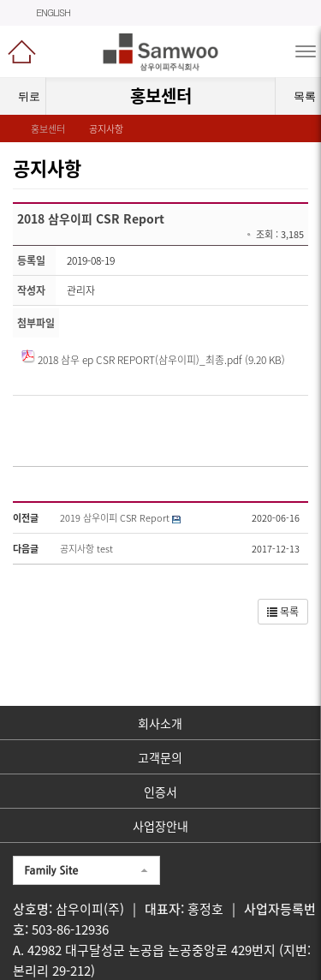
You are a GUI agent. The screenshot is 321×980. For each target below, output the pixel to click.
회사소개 (160, 723)
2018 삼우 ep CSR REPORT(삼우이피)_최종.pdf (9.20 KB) (161, 360)
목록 (300, 96)
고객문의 (160, 757)
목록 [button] (283, 612)
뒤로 (23, 96)
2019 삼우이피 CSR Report (115, 518)
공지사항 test (86, 549)
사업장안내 (160, 826)
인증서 (160, 792)
